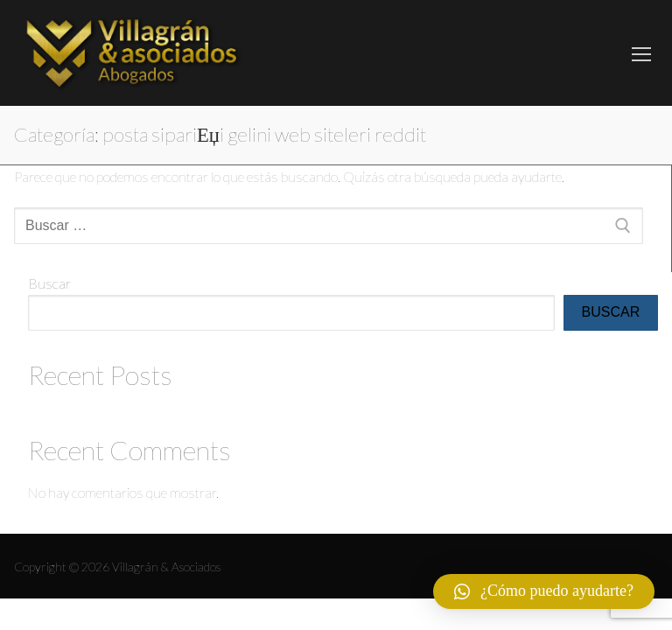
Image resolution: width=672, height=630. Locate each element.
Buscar (49, 283)
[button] (544, 591)
